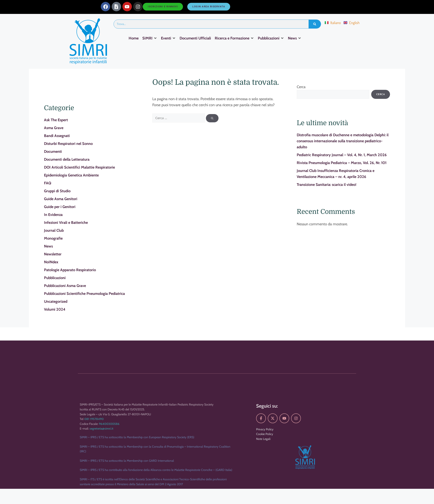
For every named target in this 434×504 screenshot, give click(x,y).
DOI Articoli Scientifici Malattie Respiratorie (79, 167)
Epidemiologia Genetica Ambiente (71, 175)
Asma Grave (54, 128)
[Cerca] (212, 118)
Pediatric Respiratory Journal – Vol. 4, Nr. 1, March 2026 (342, 155)
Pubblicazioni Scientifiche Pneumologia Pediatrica (84, 294)
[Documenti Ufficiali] (195, 38)
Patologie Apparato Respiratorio (70, 270)
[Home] (134, 38)
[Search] (315, 24)
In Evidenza (53, 215)
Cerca (301, 87)
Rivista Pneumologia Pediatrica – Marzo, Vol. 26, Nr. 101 (342, 163)
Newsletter (53, 254)
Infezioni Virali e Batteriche (66, 222)
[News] (295, 38)
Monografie (53, 238)
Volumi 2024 (55, 309)
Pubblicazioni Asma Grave (65, 286)
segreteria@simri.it (101, 487)
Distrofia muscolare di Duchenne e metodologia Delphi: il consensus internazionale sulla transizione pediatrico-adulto (343, 141)
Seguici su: (267, 464)
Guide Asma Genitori (61, 199)
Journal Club (54, 230)
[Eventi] (168, 38)
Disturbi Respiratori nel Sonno (68, 144)
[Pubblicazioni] (271, 38)
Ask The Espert (56, 120)
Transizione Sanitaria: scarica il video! (327, 185)
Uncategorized (56, 301)
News (48, 246)
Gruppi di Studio (57, 191)
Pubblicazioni (55, 278)
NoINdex (51, 262)
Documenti (53, 151)
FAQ (48, 183)
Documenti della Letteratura (67, 159)
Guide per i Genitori (60, 207)
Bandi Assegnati (57, 136)
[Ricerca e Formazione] (234, 38)
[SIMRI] (150, 38)
